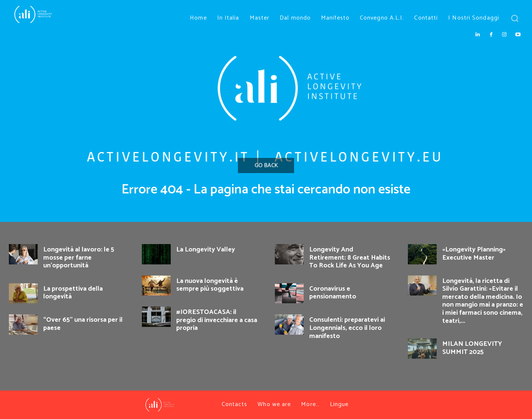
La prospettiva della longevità (73, 293)
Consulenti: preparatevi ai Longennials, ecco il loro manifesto (347, 328)
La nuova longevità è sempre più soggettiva (210, 285)
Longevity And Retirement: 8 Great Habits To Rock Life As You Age (350, 258)
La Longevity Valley (206, 250)
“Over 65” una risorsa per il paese (83, 324)
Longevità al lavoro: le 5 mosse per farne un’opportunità (79, 258)
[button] (514, 18)
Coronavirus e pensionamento (333, 293)
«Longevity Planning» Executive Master (474, 254)
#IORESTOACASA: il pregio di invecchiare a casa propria (217, 320)
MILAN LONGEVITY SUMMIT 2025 (472, 348)
